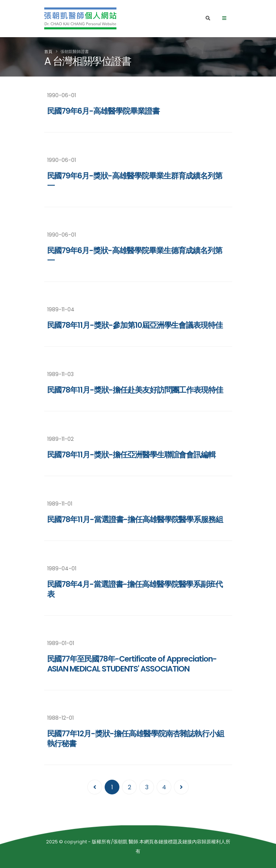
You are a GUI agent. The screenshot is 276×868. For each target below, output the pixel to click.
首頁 (48, 52)
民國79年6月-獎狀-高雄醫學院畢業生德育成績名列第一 (135, 255)
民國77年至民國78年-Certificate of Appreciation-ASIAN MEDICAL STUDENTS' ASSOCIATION (132, 664)
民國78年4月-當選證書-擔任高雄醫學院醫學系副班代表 (135, 589)
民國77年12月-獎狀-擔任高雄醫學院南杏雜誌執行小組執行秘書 (136, 738)
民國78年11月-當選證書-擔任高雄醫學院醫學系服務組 (135, 519)
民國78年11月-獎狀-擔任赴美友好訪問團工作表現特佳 (135, 390)
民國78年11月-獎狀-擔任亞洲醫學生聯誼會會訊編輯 (132, 455)
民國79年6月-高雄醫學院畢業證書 (103, 111)
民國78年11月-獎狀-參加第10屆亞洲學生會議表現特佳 (135, 325)
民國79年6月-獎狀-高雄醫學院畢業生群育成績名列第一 (135, 181)
